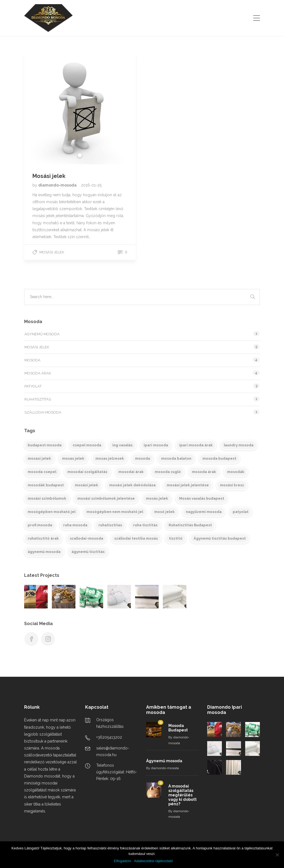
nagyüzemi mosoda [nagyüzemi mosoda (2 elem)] (204, 512)
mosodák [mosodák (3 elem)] (236, 472)
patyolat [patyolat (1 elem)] (241, 512)
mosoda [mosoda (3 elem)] (143, 458)
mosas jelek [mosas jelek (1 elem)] (73, 458)
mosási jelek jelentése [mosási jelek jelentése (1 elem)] (188, 485)
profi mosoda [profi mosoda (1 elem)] (40, 525)
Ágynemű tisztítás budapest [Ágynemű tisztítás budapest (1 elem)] (220, 538)
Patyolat (33, 386)
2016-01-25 (91, 185)
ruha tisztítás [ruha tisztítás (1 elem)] (145, 525)
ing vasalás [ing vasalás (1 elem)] (122, 445)
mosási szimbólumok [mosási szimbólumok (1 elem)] (47, 498)
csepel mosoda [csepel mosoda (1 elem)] (87, 445)
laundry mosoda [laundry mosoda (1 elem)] (239, 445)
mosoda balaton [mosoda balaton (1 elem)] (176, 458)
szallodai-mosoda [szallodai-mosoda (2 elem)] (87, 538)
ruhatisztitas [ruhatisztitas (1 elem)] (110, 525)
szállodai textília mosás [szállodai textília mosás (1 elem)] (136, 538)
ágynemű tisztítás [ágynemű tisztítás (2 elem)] (88, 552)
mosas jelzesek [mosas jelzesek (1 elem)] (110, 458)
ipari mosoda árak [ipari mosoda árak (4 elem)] (196, 445)
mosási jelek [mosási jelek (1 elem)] (87, 485)
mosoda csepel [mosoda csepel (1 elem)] (42, 472)
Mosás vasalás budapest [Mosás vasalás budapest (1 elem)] (202, 498)
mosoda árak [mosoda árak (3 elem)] (204, 472)
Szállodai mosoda (43, 412)
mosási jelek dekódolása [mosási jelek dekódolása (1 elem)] (132, 485)
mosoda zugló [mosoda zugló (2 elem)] (168, 472)
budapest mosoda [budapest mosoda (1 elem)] (45, 445)
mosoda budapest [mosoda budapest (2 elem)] (219, 458)
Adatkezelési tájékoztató (153, 861)
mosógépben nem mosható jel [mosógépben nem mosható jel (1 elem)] (115, 512)
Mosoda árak (38, 373)
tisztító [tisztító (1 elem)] (176, 538)
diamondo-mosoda (58, 185)
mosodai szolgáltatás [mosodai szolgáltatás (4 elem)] (87, 472)
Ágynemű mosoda (42, 334)
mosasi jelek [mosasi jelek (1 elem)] (39, 458)
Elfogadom (123, 861)
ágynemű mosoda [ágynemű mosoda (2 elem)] (44, 552)
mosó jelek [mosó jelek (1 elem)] (164, 512)
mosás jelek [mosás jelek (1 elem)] (157, 498)
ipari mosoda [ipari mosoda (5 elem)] (156, 445)
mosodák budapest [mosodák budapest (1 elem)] (46, 485)
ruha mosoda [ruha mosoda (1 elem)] (75, 525)
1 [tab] (80, 155)
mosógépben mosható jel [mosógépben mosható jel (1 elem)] (52, 512)
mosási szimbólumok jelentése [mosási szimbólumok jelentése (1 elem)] (106, 498)
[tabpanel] (80, 109)
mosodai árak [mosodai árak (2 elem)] (131, 472)
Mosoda (32, 360)
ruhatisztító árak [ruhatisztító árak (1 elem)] (43, 538)
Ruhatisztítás (38, 399)
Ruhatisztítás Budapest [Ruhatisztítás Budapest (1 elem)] (190, 525)
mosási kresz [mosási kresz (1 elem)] (232, 485)
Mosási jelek (52, 252)
